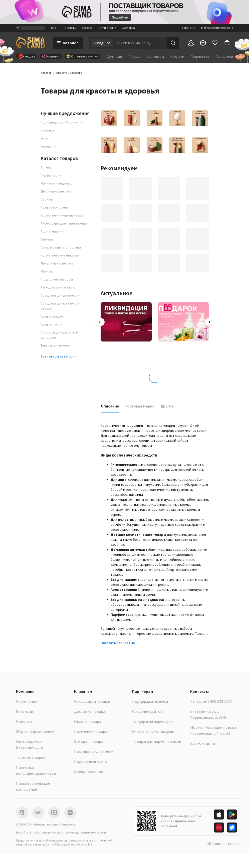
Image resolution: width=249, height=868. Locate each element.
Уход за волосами (54, 207)
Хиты (44, 138)
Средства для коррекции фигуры (61, 306)
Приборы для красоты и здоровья (59, 335)
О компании (27, 701)
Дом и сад (114, 56)
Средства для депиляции (61, 295)
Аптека (46, 167)
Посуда (134, 56)
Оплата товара (88, 721)
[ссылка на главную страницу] (30, 43)
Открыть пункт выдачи (153, 731)
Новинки (47, 130)
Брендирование (88, 771)
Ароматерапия (52, 231)
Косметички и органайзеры (62, 215)
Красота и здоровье (69, 73)
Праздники (224, 56)
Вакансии (188, 28)
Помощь (71, 28)
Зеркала (47, 199)
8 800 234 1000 (220, 701)
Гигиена (47, 239)
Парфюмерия (51, 175)
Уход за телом (52, 324)
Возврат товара (89, 741)
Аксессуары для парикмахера (64, 223)
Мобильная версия (224, 843)
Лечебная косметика (57, 263)
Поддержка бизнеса (150, 701)
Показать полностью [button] (118, 643)
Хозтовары (155, 56)
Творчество (200, 56)
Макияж (47, 271)
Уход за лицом (52, 316)
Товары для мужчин (56, 345)
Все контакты (203, 743)
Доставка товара (90, 711)
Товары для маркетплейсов (157, 741)
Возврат (87, 28)
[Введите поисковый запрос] (140, 43)
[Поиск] (173, 43)
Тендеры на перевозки (152, 721)
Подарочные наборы (57, 279)
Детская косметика (56, 191)
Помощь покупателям (94, 751)
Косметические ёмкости (60, 255)
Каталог (46, 73)
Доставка (129, 28)
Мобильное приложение (217, 28)
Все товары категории (59, 356)
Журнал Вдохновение (35, 731)
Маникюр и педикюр (57, 183)
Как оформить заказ (92, 701)
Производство (62, 122)
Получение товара (91, 731)
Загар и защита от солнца (61, 247)
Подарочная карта (91, 761)
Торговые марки (31, 757)
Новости (24, 721)
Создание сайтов (147, 711)
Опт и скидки (107, 28)
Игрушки (177, 56)
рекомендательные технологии (85, 832)
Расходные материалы (58, 287)
